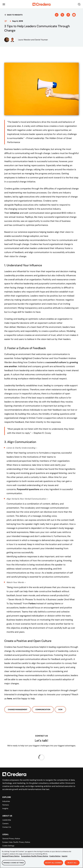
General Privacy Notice (11, 839)
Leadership (7, 820)
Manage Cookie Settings (14, 864)
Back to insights (13, 15)
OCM (60, 710)
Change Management (18, 710)
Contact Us (7, 827)
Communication (43, 710)
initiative (14, 213)
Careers (5, 823)
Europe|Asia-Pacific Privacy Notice (35, 857)
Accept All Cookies (53, 864)
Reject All (72, 864)
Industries (6, 801)
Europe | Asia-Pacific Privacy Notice (16, 842)
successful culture (56, 362)
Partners (6, 805)
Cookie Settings (8, 846)
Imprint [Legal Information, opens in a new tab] (65, 857)
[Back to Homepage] (41, 4)
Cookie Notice (55, 857)
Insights (5, 808)
